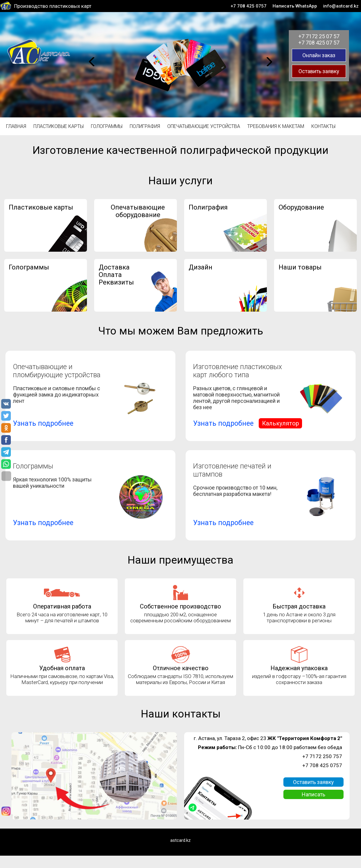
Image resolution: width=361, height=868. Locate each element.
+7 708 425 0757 (248, 6)
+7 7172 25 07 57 (319, 36)
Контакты (323, 126)
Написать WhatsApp (295, 6)
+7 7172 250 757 (322, 756)
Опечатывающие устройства (204, 126)
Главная (16, 126)
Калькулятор (281, 423)
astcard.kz (180, 840)
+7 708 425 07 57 (319, 43)
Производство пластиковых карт (53, 6)
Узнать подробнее (43, 423)
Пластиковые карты (59, 126)
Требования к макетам (276, 126)
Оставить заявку (319, 71)
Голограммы (107, 126)
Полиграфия (145, 126)
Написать (313, 794)
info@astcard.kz (341, 6)
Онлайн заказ (319, 55)
